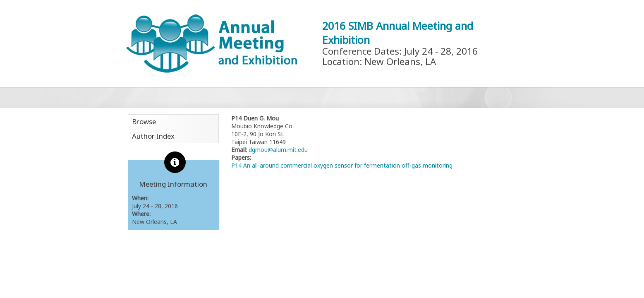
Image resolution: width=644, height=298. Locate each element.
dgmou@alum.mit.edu (277, 150)
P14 (236, 165)
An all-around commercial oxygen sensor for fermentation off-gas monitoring (348, 165)
